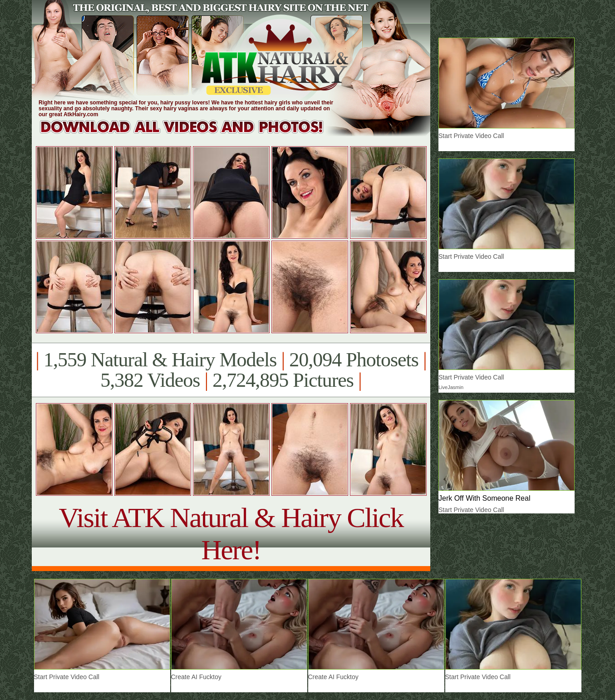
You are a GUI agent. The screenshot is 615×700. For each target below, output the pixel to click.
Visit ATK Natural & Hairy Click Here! (231, 534)
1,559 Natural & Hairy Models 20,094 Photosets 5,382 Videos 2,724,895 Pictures (231, 370)
